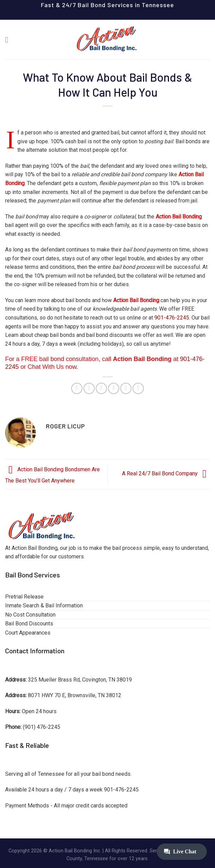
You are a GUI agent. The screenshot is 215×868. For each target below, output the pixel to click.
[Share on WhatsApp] (77, 388)
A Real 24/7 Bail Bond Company (166, 474)
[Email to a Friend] (114, 388)
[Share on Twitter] (101, 388)
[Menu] (9, 40)
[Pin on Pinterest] (126, 388)
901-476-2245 (172, 318)
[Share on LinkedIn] (138, 388)
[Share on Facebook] (89, 388)
